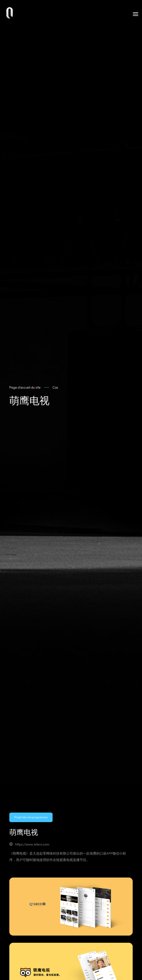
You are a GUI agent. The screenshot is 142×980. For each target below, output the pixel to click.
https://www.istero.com (29, 844)
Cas (55, 387)
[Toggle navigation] (136, 14)
